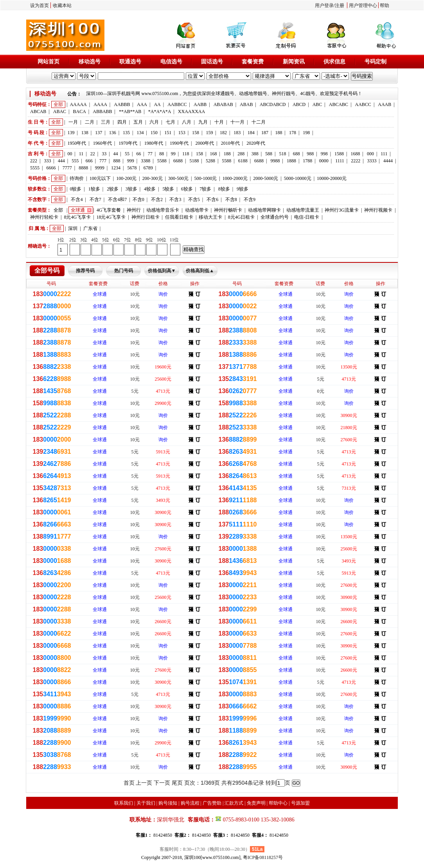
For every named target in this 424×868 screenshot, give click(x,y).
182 (223, 133)
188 (279, 133)
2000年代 (205, 143)
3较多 (131, 189)
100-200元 (126, 178)
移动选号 (90, 62)
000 (370, 154)
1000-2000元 (235, 178)
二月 (90, 122)
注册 (340, 5)
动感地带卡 (197, 210)
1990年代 (179, 143)
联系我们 (124, 803)
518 (282, 154)
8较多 (224, 189)
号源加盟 (300, 803)
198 (306, 133)
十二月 (259, 122)
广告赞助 (212, 803)
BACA (80, 111)
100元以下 (100, 178)
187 (265, 133)
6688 (178, 161)
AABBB (122, 104)
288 (241, 154)
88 (162, 154)
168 (213, 154)
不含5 (194, 199)
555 (75, 161)
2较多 (113, 189)
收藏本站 (62, 5)
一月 (73, 122)
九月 (203, 122)
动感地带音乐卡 (163, 210)
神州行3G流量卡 (342, 210)
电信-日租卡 (307, 217)
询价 (163, 294)
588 (269, 154)
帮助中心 (278, 803)
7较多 (205, 189)
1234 (116, 168)
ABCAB (38, 111)
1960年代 (102, 143)
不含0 (138, 199)
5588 (162, 161)
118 (186, 154)
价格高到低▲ (200, 271)
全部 (58, 104)
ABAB (246, 104)
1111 (340, 161)
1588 (339, 154)
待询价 (77, 178)
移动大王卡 (210, 217)
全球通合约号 (275, 217)
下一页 (162, 783)
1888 (291, 161)
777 (103, 161)
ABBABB (102, 111)
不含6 (212, 199)
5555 (35, 168)
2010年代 (230, 143)
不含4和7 (117, 199)
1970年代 (128, 143)
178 (293, 133)
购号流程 (190, 803)
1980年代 (154, 143)
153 (182, 133)
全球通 (78, 210)
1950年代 (77, 143)
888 (117, 161)
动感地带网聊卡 (264, 210)
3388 (146, 161)
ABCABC (339, 104)
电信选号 (171, 62)
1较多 (94, 189)
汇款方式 (234, 803)
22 (93, 154)
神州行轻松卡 (44, 217)
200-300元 (153, 178)
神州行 (134, 210)
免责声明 (256, 803)
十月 (219, 122)
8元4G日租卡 (242, 217)
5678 (132, 168)
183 (237, 133)
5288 (210, 161)
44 (116, 154)
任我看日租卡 (179, 217)
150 (154, 133)
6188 (243, 161)
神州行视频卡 (378, 210)
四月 (122, 122)
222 (34, 161)
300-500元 (178, 178)
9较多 (243, 189)
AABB (200, 104)
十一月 (237, 122)
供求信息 (334, 62)
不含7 (95, 199)
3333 (372, 161)
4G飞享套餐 (109, 210)
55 (127, 154)
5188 (194, 161)
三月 (106, 122)
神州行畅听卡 (228, 210)
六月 (154, 122)
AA (157, 104)
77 (150, 154)
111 (384, 154)
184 (251, 133)
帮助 (384, 5)
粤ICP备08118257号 (263, 857)
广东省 (90, 228)
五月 (138, 122)
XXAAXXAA (191, 111)
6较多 (187, 189)
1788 (307, 161)
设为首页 (40, 5)
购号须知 (168, 803)
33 (104, 154)
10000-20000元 (332, 178)
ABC (317, 104)
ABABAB (223, 104)
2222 (356, 161)
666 (89, 161)
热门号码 (124, 271)
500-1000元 (205, 178)
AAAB (384, 104)
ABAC (60, 111)
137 (99, 133)
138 (85, 133)
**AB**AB (130, 111)
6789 (148, 168)
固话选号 (212, 62)
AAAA (100, 104)
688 (296, 154)
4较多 (150, 189)
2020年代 (256, 143)
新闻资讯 (294, 62)
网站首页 (49, 62)
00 (70, 154)
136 (113, 133)
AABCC (363, 104)
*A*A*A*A (160, 111)
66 (138, 154)
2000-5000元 (266, 178)
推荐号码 (85, 271)
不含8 (231, 199)
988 (310, 154)
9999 (100, 168)
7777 (67, 168)
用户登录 (324, 5)
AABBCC (177, 104)
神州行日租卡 (146, 217)
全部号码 (47, 270)
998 (324, 154)
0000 (324, 161)
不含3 (175, 199)
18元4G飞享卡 (111, 217)
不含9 (250, 199)
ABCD (299, 104)
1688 (355, 154)
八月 (187, 122)
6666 (51, 168)
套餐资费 (253, 62)
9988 (275, 161)
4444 (388, 161)
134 (140, 133)
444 (61, 161)
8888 (83, 168)
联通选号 (130, 62)
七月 (171, 122)
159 (209, 133)
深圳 (73, 228)
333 (47, 161)
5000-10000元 (298, 178)
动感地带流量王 (303, 210)
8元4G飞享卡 (77, 217)
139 (71, 133)
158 (196, 133)
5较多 (168, 189)
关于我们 (146, 803)
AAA (142, 104)
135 (126, 133)
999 (131, 161)
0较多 (75, 189)
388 (255, 154)
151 (168, 133)
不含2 (157, 199)
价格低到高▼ (162, 271)
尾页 (177, 783)
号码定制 (375, 62)
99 (173, 154)
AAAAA (78, 104)
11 (81, 154)
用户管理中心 (363, 5)
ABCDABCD (273, 104)
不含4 (77, 199)
